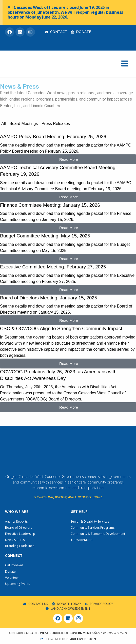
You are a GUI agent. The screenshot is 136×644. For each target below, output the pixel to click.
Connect (14, 556)
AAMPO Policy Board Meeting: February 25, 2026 (53, 136)
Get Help (79, 512)
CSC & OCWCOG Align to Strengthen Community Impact (61, 328)
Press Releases (56, 124)
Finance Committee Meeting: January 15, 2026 (50, 205)
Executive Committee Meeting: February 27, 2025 (53, 267)
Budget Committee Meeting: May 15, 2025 (45, 236)
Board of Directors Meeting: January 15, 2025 (48, 298)
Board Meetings (24, 124)
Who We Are (17, 512)
